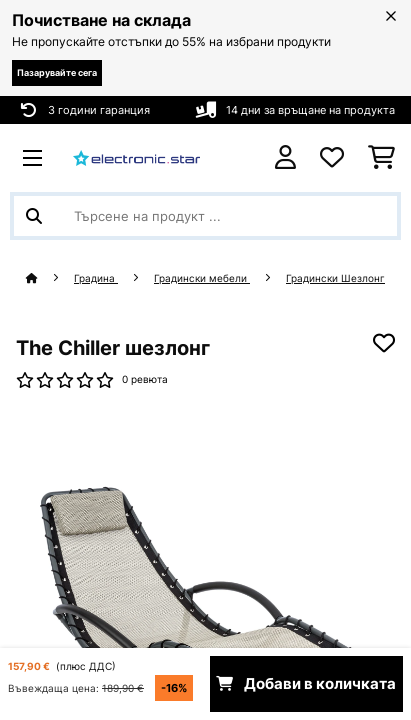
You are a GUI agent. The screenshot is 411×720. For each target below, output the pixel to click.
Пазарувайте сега (57, 72)
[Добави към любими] (384, 343)
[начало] (50, 278)
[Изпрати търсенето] (34, 216)
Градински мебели (202, 278)
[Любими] (332, 158)
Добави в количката (306, 684)
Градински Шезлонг (335, 278)
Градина (96, 278)
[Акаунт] (285, 157)
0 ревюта (145, 379)
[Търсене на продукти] (205, 216)
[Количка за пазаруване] (381, 158)
